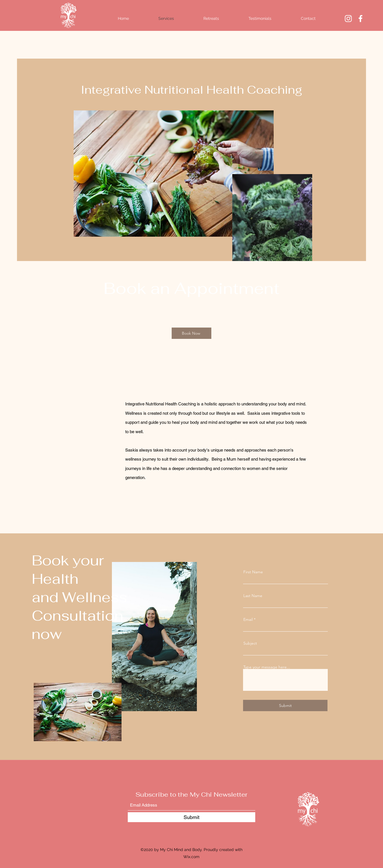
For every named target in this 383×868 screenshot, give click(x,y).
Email (248, 619)
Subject (250, 643)
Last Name (253, 596)
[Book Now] (191, 333)
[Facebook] (360, 19)
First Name (253, 572)
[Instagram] (348, 19)
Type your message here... (267, 667)
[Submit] (285, 705)
